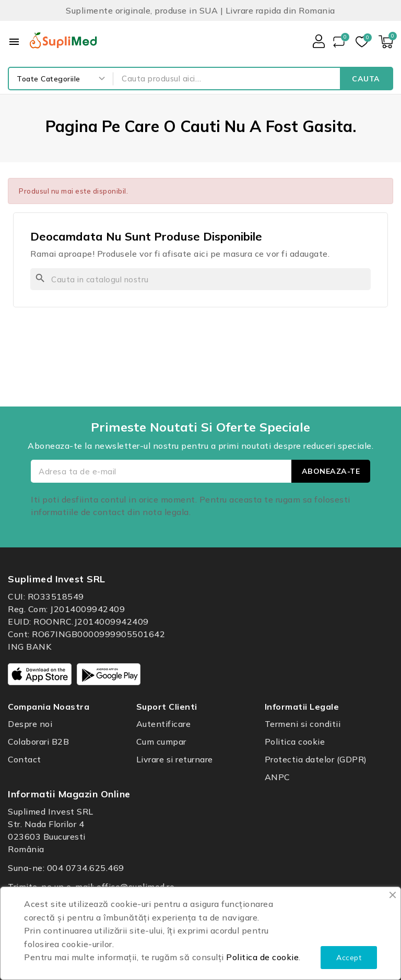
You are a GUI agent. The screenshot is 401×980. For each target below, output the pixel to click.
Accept (349, 958)
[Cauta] (200, 279)
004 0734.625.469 (86, 868)
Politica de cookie (262, 957)
